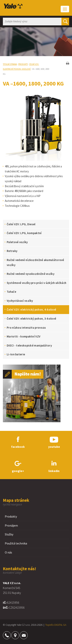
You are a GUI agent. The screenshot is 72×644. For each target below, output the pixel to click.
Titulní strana (10, 64)
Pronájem (11, 525)
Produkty (23, 64)
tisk (68, 63)
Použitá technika (16, 543)
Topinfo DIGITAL (54, 625)
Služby (9, 534)
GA (65, 625)
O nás (8, 552)
